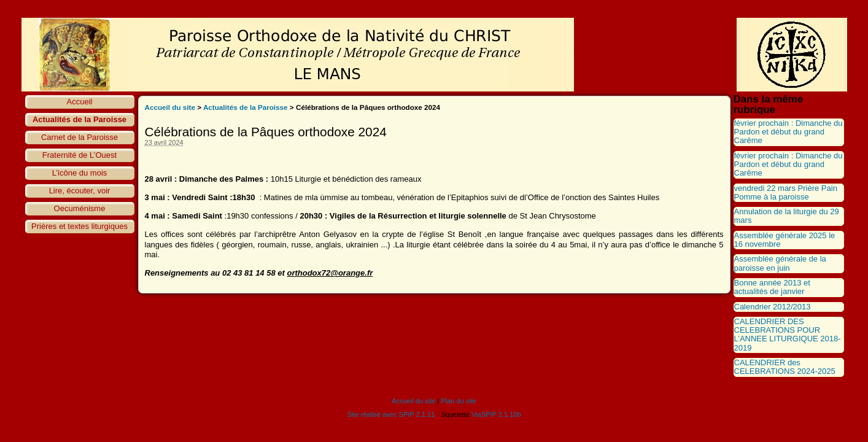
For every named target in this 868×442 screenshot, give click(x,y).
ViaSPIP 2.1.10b (496, 414)
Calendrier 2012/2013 (773, 307)
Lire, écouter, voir (80, 191)
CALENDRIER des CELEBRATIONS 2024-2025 (785, 367)
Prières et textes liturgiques (79, 226)
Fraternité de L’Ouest (79, 155)
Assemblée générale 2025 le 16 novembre (785, 240)
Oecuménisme (80, 208)
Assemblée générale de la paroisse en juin (780, 263)
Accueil (80, 102)
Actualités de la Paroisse (79, 119)
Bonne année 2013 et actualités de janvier (772, 287)
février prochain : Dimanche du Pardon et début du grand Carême (789, 132)
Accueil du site (170, 107)
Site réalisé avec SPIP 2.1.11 (391, 414)
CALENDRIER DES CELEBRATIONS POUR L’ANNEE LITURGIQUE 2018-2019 (788, 335)
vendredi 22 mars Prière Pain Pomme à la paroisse (786, 192)
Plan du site (459, 401)
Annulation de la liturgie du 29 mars (787, 216)
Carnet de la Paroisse (79, 137)
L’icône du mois (80, 173)
